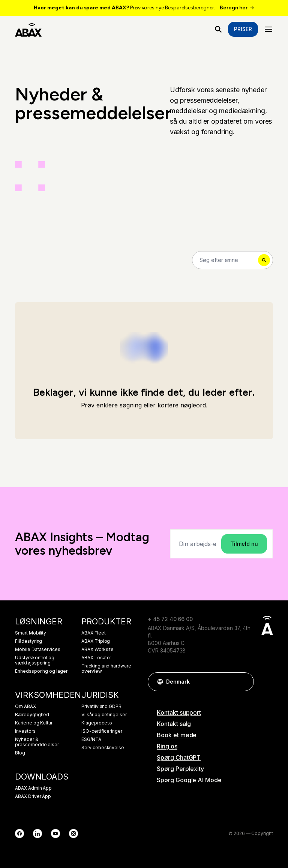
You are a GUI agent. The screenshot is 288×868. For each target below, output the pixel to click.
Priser (243, 29)
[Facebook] (19, 834)
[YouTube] (55, 834)
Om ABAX (25, 706)
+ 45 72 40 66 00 (170, 619)
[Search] (232, 260)
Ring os (167, 746)
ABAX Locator (96, 658)
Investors (25, 731)
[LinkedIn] (37, 834)
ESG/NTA (91, 739)
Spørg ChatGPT (179, 757)
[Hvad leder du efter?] (218, 29)
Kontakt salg (174, 724)
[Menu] (268, 29)
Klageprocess (97, 723)
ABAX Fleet (94, 633)
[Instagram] (73, 834)
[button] (244, 682)
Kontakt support (179, 712)
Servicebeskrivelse (103, 748)
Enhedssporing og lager (41, 671)
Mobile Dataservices (38, 650)
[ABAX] (28, 29)
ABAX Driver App (33, 796)
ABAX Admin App (33, 788)
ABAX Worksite (97, 650)
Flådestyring (28, 641)
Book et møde (177, 735)
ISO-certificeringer (102, 731)
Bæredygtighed (32, 715)
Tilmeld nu (244, 544)
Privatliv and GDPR (101, 706)
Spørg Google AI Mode (189, 780)
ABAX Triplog (96, 641)
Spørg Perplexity (180, 769)
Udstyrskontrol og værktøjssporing (35, 660)
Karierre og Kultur (34, 723)
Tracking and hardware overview (106, 669)
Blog (20, 753)
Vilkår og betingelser (104, 715)
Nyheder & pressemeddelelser (37, 742)
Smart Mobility (31, 633)
